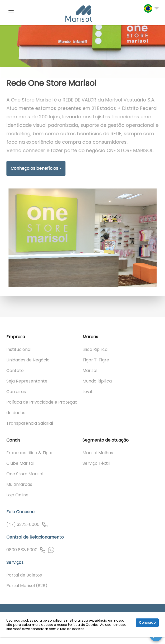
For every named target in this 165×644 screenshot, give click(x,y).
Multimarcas (19, 484)
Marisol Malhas (98, 453)
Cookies (92, 625)
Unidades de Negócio (28, 360)
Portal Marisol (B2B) (27, 586)
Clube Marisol (20, 463)
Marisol (90, 371)
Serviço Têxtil (96, 463)
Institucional (19, 349)
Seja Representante (27, 381)
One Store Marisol (25, 474)
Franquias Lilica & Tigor (30, 453)
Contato (15, 371)
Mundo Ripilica (97, 381)
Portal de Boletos (24, 575)
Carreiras (16, 392)
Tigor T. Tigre (96, 360)
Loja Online (17, 495)
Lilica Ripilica (95, 349)
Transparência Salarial (30, 423)
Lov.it (88, 392)
